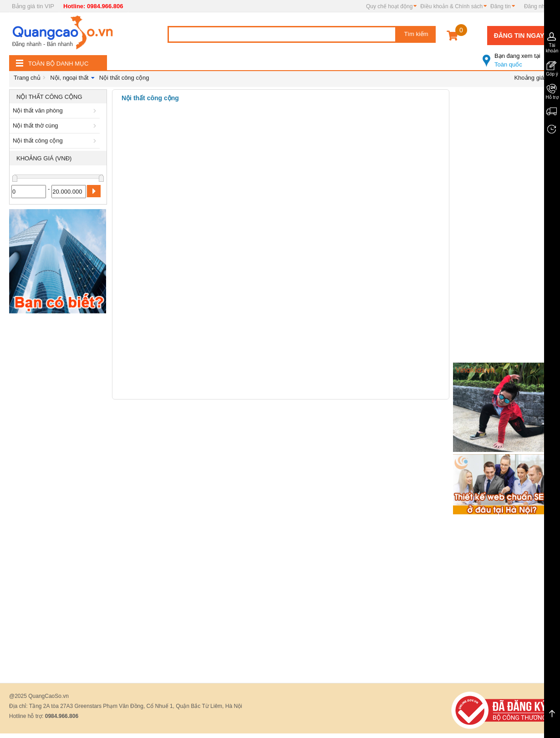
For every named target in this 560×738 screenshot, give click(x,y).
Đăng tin (501, 6)
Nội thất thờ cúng (56, 126)
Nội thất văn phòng (56, 110)
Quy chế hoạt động (389, 6)
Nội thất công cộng (124, 78)
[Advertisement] (58, 455)
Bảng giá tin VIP (33, 6)
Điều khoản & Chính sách (451, 6)
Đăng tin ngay (519, 36)
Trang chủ (27, 78)
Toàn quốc (517, 56)
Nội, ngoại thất (69, 78)
